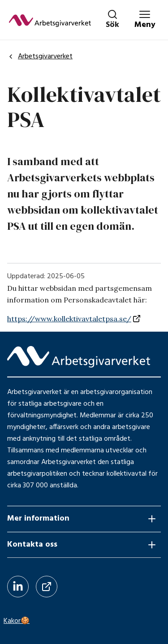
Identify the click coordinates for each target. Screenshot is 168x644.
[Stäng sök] (112, 20)
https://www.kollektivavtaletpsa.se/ (69, 319)
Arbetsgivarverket (40, 57)
